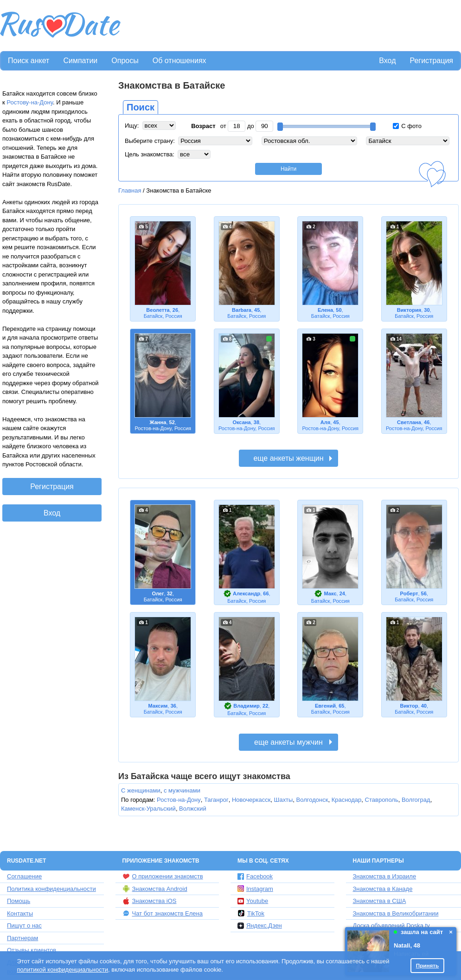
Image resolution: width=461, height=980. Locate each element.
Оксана (241, 422)
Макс (330, 593)
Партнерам (22, 938)
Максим (158, 706)
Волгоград (416, 800)
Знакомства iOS (150, 901)
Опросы (125, 61)
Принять (428, 965)
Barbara (242, 310)
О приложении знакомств (163, 877)
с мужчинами (182, 790)
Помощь (19, 901)
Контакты (20, 913)
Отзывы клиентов (32, 950)
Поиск (141, 107)
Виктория (409, 310)
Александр (247, 593)
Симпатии (80, 61)
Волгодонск (312, 800)
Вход (387, 61)
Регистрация (431, 61)
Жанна (158, 422)
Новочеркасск (251, 800)
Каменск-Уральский (148, 809)
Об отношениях (179, 61)
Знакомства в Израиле (385, 876)
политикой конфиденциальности (62, 970)
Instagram (255, 889)
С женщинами (141, 790)
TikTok (251, 913)
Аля (325, 422)
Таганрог (216, 800)
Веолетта (158, 310)
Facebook (255, 876)
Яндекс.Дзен (260, 925)
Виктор (409, 706)
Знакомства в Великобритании (396, 913)
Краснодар (347, 800)
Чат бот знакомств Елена (163, 913)
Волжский (193, 809)
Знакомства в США (380, 901)
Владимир (247, 706)
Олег (158, 593)
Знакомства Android (155, 889)
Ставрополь (382, 800)
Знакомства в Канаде (383, 889)
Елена (325, 310)
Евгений (325, 706)
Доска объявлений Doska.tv (391, 925)
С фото (407, 126)
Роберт (409, 593)
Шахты (284, 800)
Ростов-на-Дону (179, 800)
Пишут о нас (24, 925)
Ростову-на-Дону (30, 102)
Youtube (253, 901)
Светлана (409, 422)
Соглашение (24, 876)
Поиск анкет (29, 61)
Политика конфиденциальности (51, 889)
